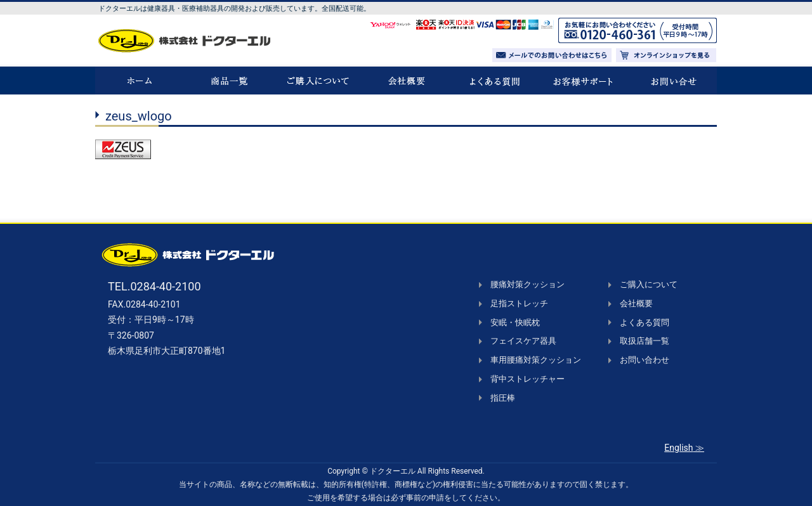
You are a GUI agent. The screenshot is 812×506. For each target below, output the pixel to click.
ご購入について (649, 284)
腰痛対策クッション (527, 284)
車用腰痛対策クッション (536, 360)
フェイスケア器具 (523, 341)
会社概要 (636, 303)
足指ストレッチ (519, 303)
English (678, 448)
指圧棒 (503, 398)
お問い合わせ (645, 360)
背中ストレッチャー (527, 379)
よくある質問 (645, 322)
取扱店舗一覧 (645, 341)
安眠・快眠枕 (515, 322)
